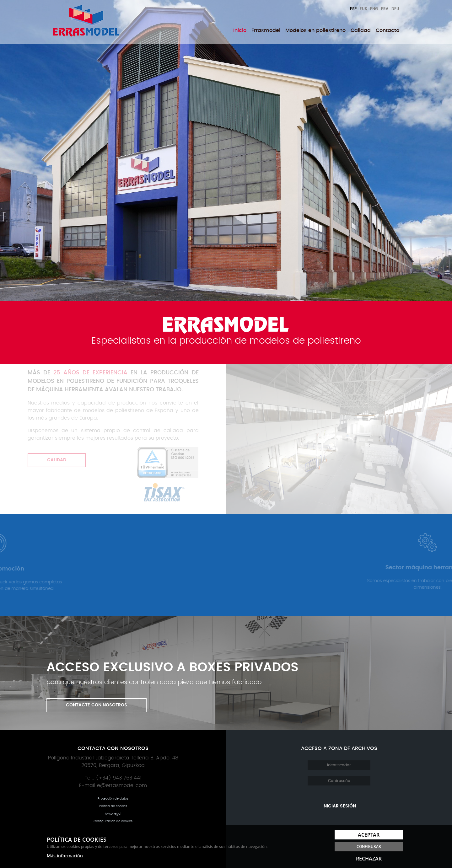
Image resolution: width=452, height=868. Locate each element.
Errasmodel (266, 30)
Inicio (240, 30)
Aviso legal (113, 814)
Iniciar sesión (339, 806)
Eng (374, 9)
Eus (363, 9)
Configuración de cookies (113, 821)
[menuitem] (240, 30)
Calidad (361, 30)
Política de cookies (113, 806)
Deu (395, 9)
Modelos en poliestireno (315, 30)
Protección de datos (113, 799)
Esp (353, 9)
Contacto (387, 30)
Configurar (369, 847)
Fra (385, 9)
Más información (65, 856)
